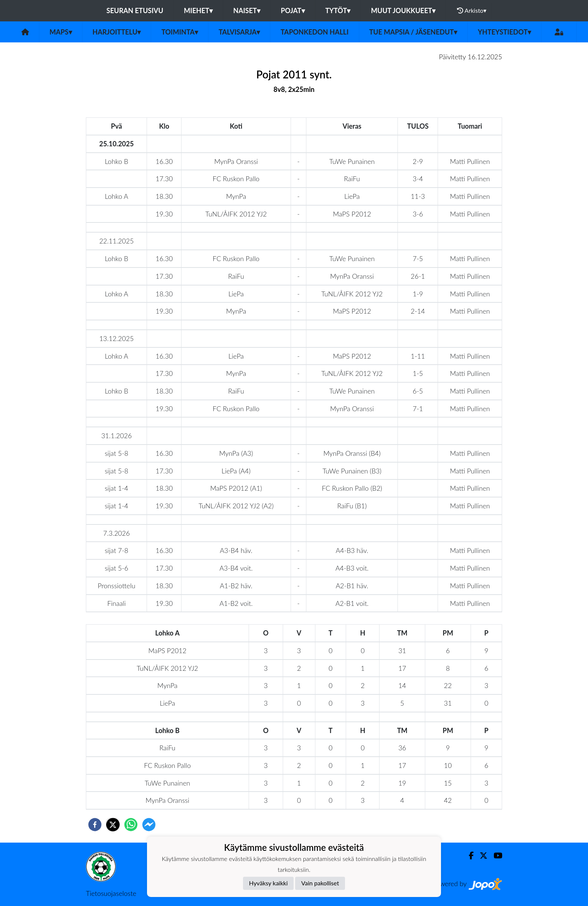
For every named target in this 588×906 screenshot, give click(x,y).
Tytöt (338, 11)
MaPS (61, 32)
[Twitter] (481, 856)
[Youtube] (495, 856)
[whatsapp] (131, 825)
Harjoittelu (117, 32)
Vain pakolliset (320, 883)
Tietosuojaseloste (111, 893)
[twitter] (113, 825)
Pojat (293, 11)
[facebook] (95, 825)
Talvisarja (239, 32)
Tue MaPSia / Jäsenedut (413, 32)
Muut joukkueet (403, 11)
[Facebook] (468, 856)
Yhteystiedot (504, 32)
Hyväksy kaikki (268, 883)
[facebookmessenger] (149, 825)
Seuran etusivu (135, 11)
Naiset (247, 11)
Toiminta (180, 32)
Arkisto (472, 11)
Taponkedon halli (314, 32)
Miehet (198, 11)
